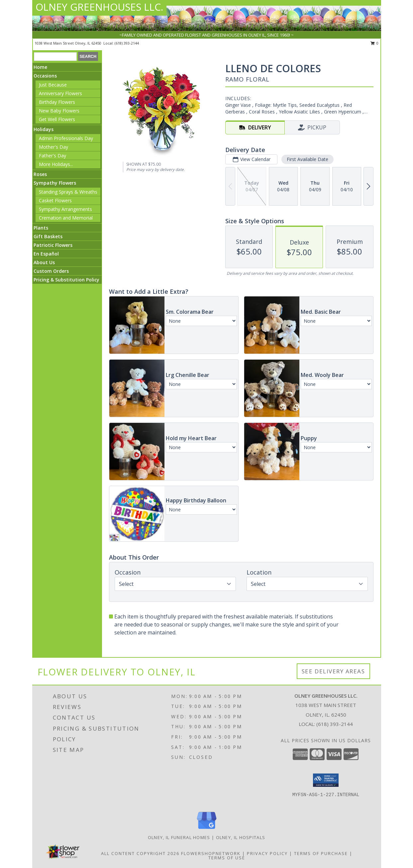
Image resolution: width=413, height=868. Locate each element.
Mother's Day (53, 147)
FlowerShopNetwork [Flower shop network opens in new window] (211, 853)
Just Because (53, 85)
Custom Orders (51, 271)
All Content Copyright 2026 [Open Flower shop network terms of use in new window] (140, 853)
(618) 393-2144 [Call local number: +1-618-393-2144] (127, 43)
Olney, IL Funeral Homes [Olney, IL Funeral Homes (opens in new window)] (179, 837)
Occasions (45, 76)
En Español (46, 254)
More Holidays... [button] (56, 164)
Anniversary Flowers (60, 93)
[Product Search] (55, 57)
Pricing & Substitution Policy (66, 280)
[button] (326, 780)
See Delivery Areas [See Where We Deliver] (333, 671)
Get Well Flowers (57, 119)
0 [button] (375, 43)
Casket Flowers (55, 200)
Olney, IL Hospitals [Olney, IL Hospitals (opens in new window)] (241, 837)
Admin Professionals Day (66, 138)
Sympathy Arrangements (65, 209)
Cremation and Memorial (66, 218)
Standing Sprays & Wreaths (68, 192)
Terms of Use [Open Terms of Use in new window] (227, 858)
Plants (41, 228)
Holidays (44, 129)
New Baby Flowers (59, 111)
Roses (40, 174)
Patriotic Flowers (53, 245)
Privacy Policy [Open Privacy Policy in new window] (267, 853)
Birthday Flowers (57, 102)
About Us (44, 262)
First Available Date (308, 159)
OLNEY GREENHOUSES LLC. (99, 7)
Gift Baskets (48, 236)
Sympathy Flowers (55, 183)
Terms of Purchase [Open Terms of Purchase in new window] (321, 853)
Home (40, 67)
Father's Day (52, 156)
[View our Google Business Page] (207, 829)
